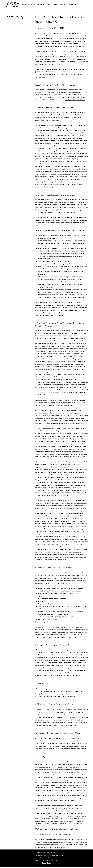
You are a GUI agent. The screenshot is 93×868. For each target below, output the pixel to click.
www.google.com (59, 421)
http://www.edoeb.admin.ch (72, 824)
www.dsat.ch (70, 834)
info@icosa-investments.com (75, 100)
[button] (72, 4)
